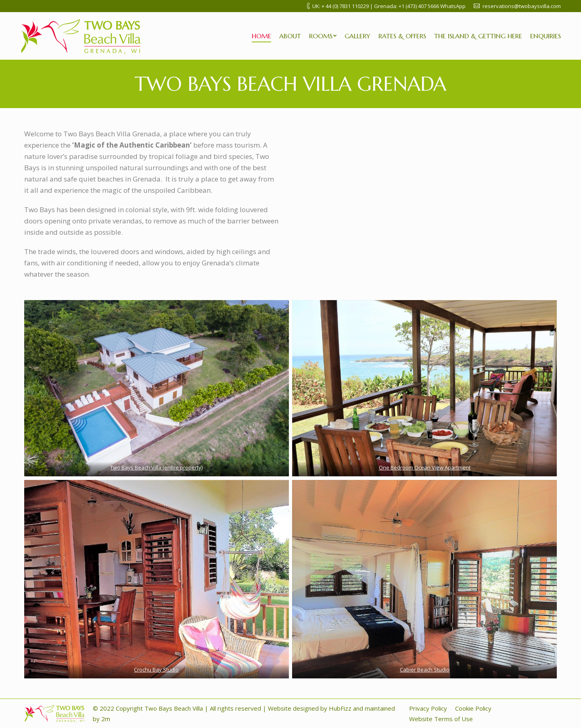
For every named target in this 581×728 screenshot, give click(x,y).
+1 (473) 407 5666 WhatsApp (432, 6)
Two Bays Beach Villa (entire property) (156, 467)
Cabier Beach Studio (425, 670)
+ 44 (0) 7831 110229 (345, 6)
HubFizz (340, 708)
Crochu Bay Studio (156, 670)
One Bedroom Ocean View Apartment (425, 467)
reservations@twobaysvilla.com (522, 6)
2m (105, 719)
